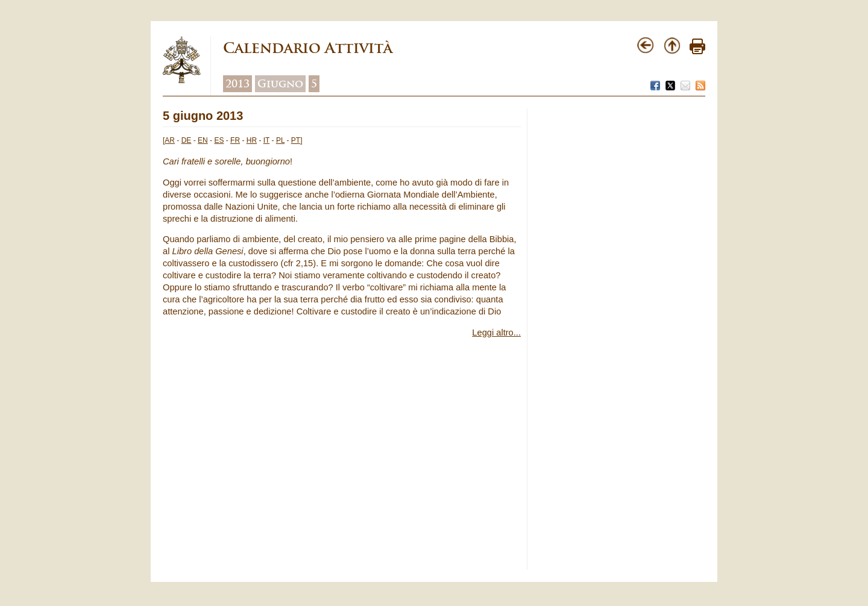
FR (235, 140)
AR (170, 140)
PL (280, 140)
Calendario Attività (308, 48)
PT (296, 140)
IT (266, 140)
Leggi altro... (496, 333)
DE (187, 140)
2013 (237, 84)
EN (203, 140)
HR (252, 140)
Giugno (280, 84)
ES (219, 140)
